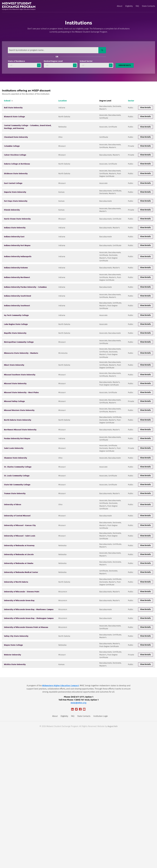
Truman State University (15, 582)
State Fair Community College (17, 572)
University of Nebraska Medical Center (21, 684)
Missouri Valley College (14, 469)
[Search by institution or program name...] (55, 50)
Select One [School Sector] (96, 65)
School (8, 101)
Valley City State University (16, 762)
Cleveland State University (16, 143)
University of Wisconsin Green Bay (19, 719)
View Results (125, 65)
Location (63, 101)
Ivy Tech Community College (16, 361)
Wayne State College (13, 774)
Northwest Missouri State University (20, 505)
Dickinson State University (16, 187)
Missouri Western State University (19, 480)
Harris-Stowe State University (17, 243)
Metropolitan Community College (19, 392)
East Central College (13, 199)
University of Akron (13, 596)
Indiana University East (14, 263)
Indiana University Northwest (17, 313)
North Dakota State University (18, 493)
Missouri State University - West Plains (21, 458)
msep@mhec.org (78, 839)
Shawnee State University (16, 542)
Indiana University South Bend (17, 336)
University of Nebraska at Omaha (19, 672)
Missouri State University (15, 447)
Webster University (13, 787)
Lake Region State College (16, 371)
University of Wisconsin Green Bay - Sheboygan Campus (29, 739)
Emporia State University (15, 210)
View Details (146, 109)
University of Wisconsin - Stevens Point (22, 709)
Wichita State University (15, 800)
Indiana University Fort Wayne (17, 273)
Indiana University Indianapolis (18, 287)
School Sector (86, 61)
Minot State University (14, 422)
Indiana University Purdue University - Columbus (25, 325)
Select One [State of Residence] (25, 65)
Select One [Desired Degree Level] (61, 65)
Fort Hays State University (16, 221)
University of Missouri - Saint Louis (20, 636)
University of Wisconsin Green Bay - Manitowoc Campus (29, 729)
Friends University (12, 232)
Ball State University (13, 109)
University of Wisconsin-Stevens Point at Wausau (26, 750)
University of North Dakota (16, 697)
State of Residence (16, 61)
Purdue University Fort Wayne (17, 516)
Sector (131, 101)
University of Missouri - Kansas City (20, 621)
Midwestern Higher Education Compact (61, 822)
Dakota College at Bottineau (17, 175)
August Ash (113, 863)
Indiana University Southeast (17, 349)
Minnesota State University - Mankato (21, 406)
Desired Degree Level (53, 61)
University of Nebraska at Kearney (19, 649)
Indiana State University (15, 253)
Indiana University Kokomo (16, 300)
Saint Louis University (14, 529)
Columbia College (12, 154)
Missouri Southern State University (20, 435)
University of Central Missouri (17, 609)
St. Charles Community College (18, 552)
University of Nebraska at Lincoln (19, 660)
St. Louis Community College (17, 562)
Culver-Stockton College (15, 165)
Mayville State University (15, 381)
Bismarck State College (14, 121)
